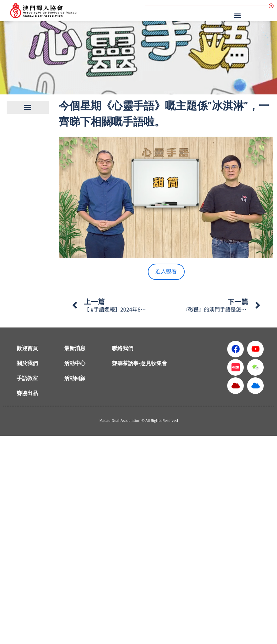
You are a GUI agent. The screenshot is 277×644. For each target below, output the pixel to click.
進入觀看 (166, 271)
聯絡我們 (123, 348)
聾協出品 (27, 393)
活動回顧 (75, 378)
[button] (238, 15)
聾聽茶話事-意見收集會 (139, 363)
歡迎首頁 (27, 348)
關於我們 (27, 363)
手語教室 (27, 378)
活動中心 (75, 363)
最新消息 (75, 348)
